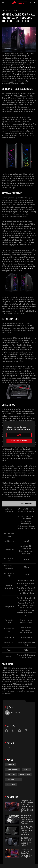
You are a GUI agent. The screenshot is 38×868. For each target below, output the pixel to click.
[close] (33, 424)
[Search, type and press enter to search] (31, 3)
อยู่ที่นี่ (19, 435)
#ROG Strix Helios (13, 779)
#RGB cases (11, 774)
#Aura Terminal (13, 770)
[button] (3, 3)
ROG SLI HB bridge (25, 268)
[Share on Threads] (26, 731)
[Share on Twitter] (13, 731)
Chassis (9, 747)
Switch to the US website (19, 441)
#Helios (26, 770)
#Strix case (11, 784)
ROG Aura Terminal (23, 67)
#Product (10, 765)
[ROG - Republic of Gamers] (19, 3)
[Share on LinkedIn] (19, 731)
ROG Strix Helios (15, 74)
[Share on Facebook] (6, 731)
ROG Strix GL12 (21, 96)
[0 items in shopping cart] (35, 3)
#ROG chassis (25, 774)
